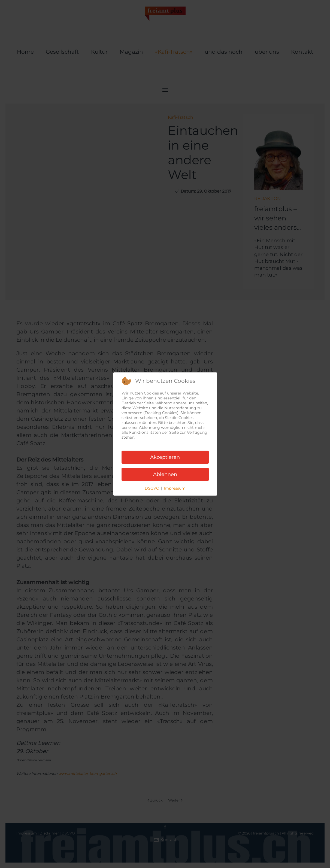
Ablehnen (165, 474)
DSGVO (152, 488)
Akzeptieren (165, 457)
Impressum (175, 488)
